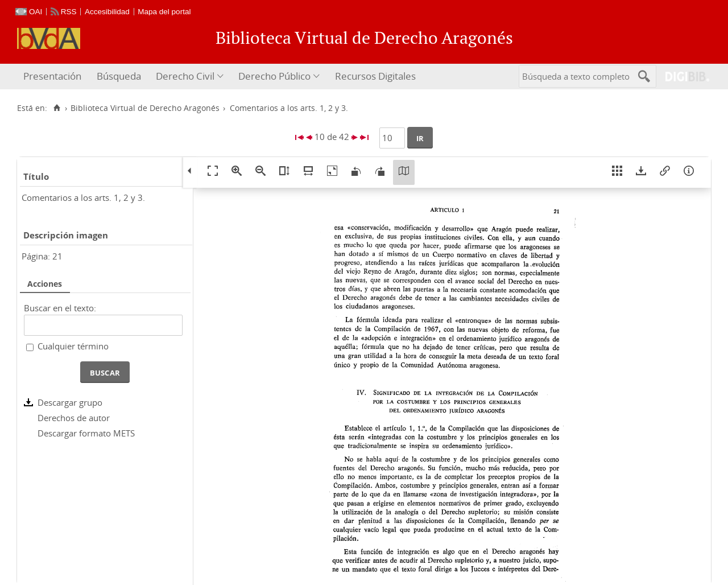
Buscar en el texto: (60, 308)
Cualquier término (73, 346)
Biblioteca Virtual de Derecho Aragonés (145, 108)
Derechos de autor (74, 418)
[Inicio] (57, 108)
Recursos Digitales (375, 76)
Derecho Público (274, 76)
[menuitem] (54, 77)
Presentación (52, 76)
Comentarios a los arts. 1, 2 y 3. (83, 197)
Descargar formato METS (86, 433)
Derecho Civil (185, 76)
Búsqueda (119, 76)
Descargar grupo (70, 402)
